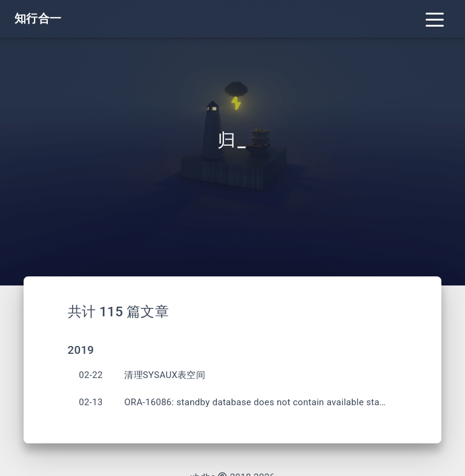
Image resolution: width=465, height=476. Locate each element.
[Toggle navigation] (435, 19)
